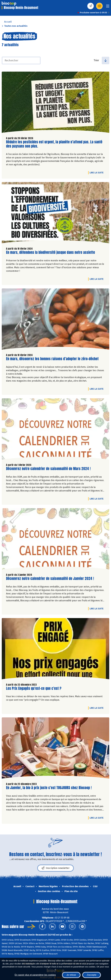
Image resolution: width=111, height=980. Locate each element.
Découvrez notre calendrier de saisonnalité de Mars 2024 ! (48, 469)
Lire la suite (97, 173)
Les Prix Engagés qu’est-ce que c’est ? (34, 688)
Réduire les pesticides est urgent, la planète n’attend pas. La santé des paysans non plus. (54, 144)
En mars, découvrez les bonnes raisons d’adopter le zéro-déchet (52, 359)
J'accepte (92, 975)
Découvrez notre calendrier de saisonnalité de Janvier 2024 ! (50, 579)
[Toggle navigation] (108, 7)
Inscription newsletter (55, 868)
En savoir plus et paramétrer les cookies (35, 975)
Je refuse (71, 975)
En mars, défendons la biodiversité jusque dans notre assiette (51, 252)
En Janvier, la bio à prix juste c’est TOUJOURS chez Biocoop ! (49, 788)
